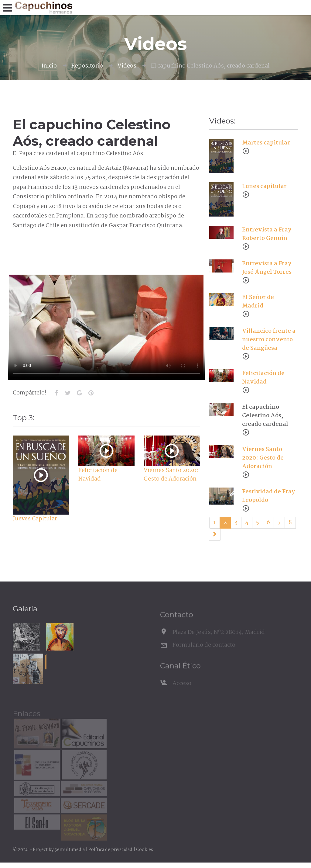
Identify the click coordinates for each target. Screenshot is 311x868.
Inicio (49, 66)
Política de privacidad (110, 850)
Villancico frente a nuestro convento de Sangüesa (269, 340)
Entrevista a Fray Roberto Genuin (267, 234)
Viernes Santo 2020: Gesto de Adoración (171, 475)
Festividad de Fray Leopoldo (268, 496)
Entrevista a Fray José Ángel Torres (267, 268)
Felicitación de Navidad (98, 475)
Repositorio (87, 66)
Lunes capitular (264, 186)
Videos (127, 66)
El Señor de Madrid (258, 302)
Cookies (145, 850)
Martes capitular (266, 143)
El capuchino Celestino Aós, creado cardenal (265, 416)
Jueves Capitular (35, 519)
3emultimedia (70, 850)
